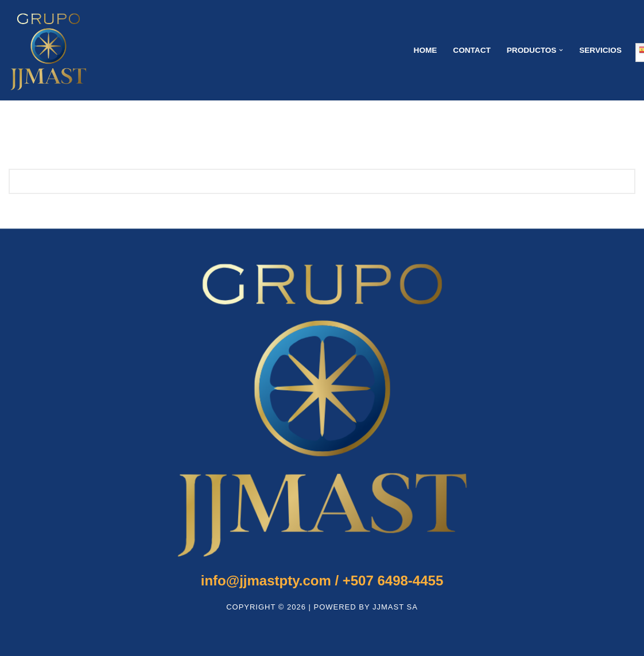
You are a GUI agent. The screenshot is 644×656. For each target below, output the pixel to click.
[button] (561, 50)
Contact (472, 50)
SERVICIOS (600, 50)
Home (426, 50)
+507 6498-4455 (322, 581)
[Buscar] (309, 181)
